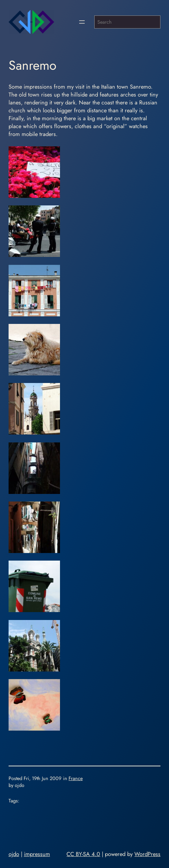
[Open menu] (82, 22)
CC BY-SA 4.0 (83, 854)
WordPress (147, 854)
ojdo (14, 854)
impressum (37, 854)
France (76, 778)
